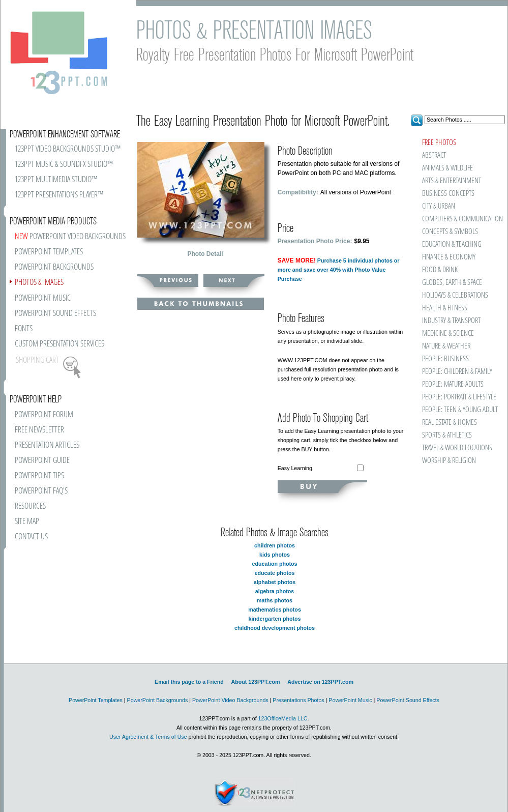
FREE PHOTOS (439, 143)
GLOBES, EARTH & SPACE (452, 283)
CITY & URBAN (439, 206)
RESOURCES (30, 506)
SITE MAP (27, 522)
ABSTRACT (434, 155)
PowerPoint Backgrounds (158, 700)
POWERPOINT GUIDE (42, 461)
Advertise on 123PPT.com (320, 682)
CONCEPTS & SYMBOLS (450, 232)
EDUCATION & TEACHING (452, 244)
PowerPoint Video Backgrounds (230, 700)
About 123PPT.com (255, 682)
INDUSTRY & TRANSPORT (451, 321)
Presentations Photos (298, 700)
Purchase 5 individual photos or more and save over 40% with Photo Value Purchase (339, 270)
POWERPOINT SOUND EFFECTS (55, 314)
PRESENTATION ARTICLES (47, 445)
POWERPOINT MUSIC (43, 298)
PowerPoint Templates (96, 700)
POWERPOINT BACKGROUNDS (54, 267)
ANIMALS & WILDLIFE (447, 168)
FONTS (24, 329)
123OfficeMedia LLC (283, 718)
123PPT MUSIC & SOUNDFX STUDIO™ (64, 165)
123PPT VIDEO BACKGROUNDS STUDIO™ (68, 149)
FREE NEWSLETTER (39, 430)
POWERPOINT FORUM (44, 415)
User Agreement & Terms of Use (148, 737)
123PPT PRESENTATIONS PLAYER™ (59, 195)
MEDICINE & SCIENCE (448, 333)
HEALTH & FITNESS (445, 308)
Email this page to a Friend (189, 682)
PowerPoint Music (350, 700)
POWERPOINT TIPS (39, 476)
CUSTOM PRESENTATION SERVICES (59, 344)
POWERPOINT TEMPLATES (49, 252)
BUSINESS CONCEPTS (448, 194)
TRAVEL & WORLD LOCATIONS (457, 448)
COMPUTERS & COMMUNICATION (462, 219)
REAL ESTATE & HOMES (450, 423)
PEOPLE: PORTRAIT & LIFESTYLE (459, 397)
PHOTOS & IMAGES (39, 283)
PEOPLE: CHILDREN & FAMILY (457, 372)
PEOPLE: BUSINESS (445, 359)
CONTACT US (31, 537)
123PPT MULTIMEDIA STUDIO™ (56, 180)
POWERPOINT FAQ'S (41, 491)
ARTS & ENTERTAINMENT (452, 181)
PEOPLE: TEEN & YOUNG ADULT (460, 410)
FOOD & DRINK (440, 270)
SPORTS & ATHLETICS (447, 435)
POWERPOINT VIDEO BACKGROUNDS (70, 237)
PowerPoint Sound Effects (408, 700)
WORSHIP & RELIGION (449, 461)
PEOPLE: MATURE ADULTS (453, 384)
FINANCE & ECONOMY (449, 257)
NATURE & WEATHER (446, 346)
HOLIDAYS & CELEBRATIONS (455, 295)
